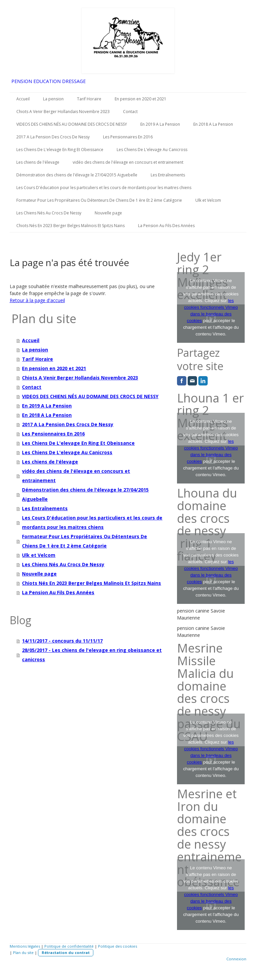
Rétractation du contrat (66, 952)
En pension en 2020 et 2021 (140, 99)
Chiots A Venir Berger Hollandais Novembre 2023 (63, 112)
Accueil (23, 99)
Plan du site (23, 952)
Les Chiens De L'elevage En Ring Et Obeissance (60, 150)
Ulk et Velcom (208, 200)
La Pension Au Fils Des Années (166, 226)
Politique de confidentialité (69, 946)
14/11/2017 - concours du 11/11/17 (62, 641)
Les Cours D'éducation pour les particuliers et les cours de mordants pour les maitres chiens (104, 188)
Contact (130, 112)
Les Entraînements (168, 175)
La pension (53, 99)
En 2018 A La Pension (213, 124)
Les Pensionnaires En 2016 (128, 137)
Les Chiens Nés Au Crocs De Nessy (49, 213)
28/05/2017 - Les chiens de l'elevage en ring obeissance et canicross (92, 655)
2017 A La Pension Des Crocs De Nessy (53, 137)
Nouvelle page (108, 213)
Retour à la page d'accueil (37, 300)
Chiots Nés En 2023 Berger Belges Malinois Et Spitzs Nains (70, 226)
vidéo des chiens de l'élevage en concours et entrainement (128, 162)
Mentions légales (25, 946)
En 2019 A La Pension (160, 124)
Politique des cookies (117, 946)
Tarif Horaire (89, 99)
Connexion (236, 959)
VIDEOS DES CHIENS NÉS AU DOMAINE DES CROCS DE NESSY (72, 124)
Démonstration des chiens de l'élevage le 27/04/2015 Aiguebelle (77, 175)
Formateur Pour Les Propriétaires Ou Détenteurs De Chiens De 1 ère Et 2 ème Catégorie (99, 200)
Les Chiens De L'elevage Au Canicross (152, 150)
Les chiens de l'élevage (38, 162)
